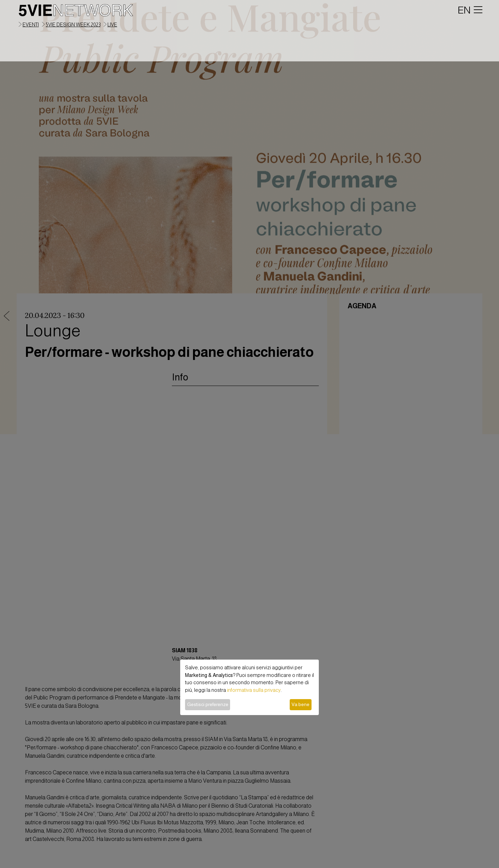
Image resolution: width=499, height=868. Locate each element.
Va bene (300, 704)
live (112, 25)
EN (464, 10)
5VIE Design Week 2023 (73, 25)
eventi (31, 25)
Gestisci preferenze (208, 704)
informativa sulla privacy (254, 690)
